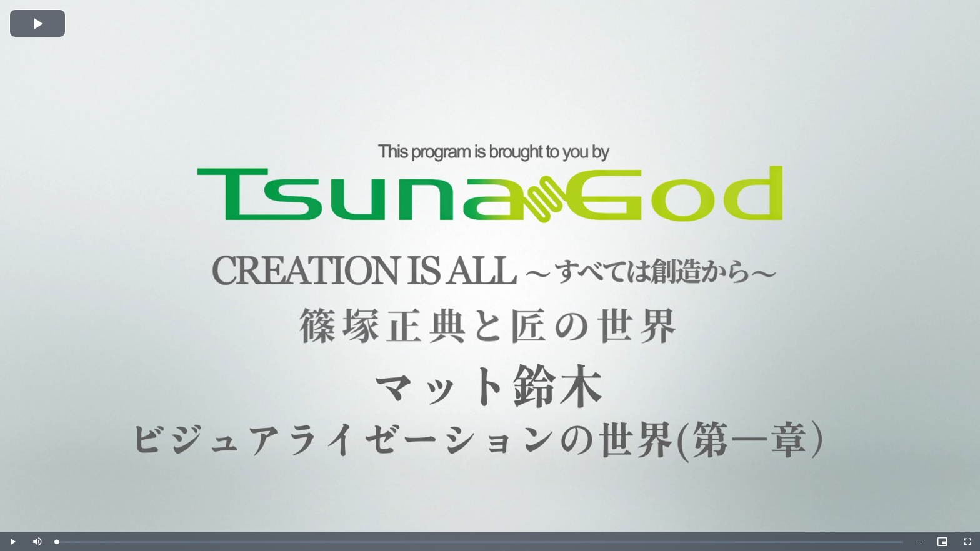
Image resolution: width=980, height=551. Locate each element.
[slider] (480, 542)
